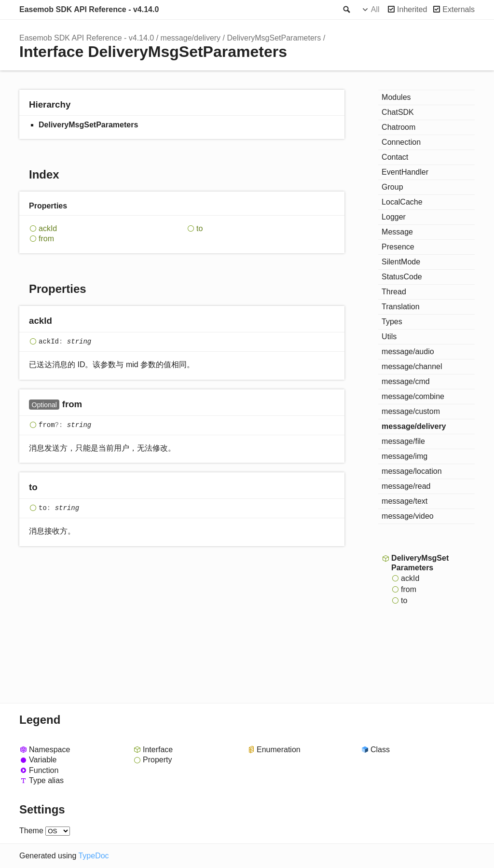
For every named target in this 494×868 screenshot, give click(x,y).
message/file (403, 441)
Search (346, 10)
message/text (405, 501)
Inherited (412, 9)
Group (392, 187)
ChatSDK (398, 112)
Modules (396, 97)
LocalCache (402, 202)
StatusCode (402, 277)
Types (392, 322)
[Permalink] (62, 322)
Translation (401, 307)
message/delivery (191, 38)
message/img (405, 456)
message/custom (411, 411)
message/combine (413, 396)
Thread (394, 292)
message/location (412, 471)
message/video (408, 516)
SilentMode (401, 262)
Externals (459, 9)
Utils (389, 337)
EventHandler (405, 172)
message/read (406, 486)
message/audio (408, 351)
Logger (394, 217)
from (46, 239)
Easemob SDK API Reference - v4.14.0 (89, 9)
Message (397, 232)
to (199, 228)
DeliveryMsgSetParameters (274, 38)
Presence (398, 247)
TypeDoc (93, 856)
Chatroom (398, 127)
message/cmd (406, 381)
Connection (401, 142)
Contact (395, 157)
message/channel (412, 366)
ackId (48, 228)
